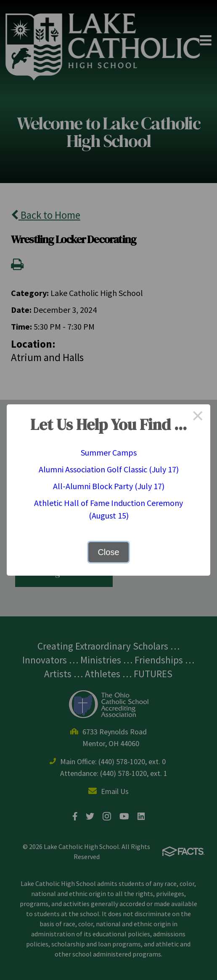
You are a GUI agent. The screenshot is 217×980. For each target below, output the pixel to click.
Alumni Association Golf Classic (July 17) (109, 469)
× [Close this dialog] (198, 417)
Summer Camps (109, 452)
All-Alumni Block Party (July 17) (109, 486)
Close (108, 552)
